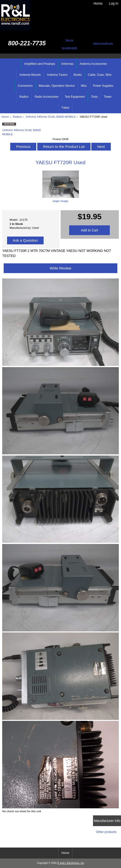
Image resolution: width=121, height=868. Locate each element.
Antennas (67, 64)
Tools (94, 97)
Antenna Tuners (57, 75)
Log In (114, 3)
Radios (17, 117)
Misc (84, 86)
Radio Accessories (47, 97)
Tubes (65, 108)
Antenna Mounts (30, 75)
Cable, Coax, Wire (100, 75)
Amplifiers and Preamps (40, 64)
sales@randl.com (103, 43)
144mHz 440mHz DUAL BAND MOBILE (51, 117)
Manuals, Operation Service (57, 86)
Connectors (25, 86)
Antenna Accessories (93, 64)
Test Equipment (75, 97)
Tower (108, 97)
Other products (106, 832)
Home (98, 3)
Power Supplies (103, 86)
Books (78, 75)
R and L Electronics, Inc (71, 863)
